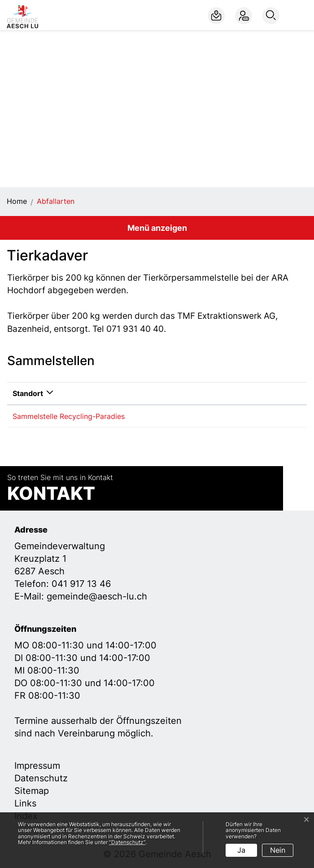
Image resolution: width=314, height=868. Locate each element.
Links (25, 803)
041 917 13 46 (81, 584)
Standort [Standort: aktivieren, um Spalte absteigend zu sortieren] (28, 393)
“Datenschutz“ (127, 842)
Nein (278, 850)
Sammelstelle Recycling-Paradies (69, 416)
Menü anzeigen (157, 228)
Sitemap (32, 791)
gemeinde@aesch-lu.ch (97, 596)
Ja (241, 850)
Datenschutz (41, 778)
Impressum (37, 766)
